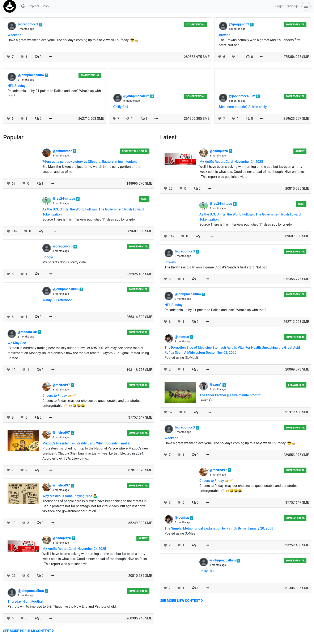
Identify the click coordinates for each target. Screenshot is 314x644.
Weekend (14, 35)
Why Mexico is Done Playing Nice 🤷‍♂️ (70, 496)
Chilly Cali (121, 107)
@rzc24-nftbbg (64, 199)
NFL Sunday (17, 86)
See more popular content (29, 631)
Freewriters (296, 385)
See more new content (182, 601)
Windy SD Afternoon (58, 300)
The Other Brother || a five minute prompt (230, 395)
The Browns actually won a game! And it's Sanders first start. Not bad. (260, 43)
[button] (305, 6)
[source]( (206, 400)
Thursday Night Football (26, 601)
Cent (144, 199)
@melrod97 (62, 385)
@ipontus (182, 337)
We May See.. (18, 343)
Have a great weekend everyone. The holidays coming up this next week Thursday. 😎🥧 (73, 40)
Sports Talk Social (135, 151)
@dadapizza (62, 538)
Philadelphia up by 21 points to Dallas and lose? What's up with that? (54, 93)
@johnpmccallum (31, 75)
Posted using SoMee (180, 533)
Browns (225, 35)
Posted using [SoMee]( (181, 358)
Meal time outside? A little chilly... (244, 107)
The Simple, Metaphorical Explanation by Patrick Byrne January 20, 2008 (219, 528)
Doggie (48, 257)
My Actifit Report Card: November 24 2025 (74, 549)
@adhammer (63, 151)
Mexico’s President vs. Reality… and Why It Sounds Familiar (86, 443)
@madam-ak (28, 332)
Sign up (292, 6)
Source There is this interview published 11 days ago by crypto (89, 219)
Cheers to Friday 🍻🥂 (59, 396)
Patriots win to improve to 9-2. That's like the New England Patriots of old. (62, 607)
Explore (34, 6)
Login (279, 6)
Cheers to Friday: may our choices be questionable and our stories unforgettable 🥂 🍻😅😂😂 (91, 403)
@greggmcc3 (28, 24)
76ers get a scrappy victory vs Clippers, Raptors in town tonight (90, 162)
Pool (46, 6)
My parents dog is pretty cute (64, 262)
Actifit (143, 538)
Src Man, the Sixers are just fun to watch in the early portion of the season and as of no (91, 169)
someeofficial (196, 25)
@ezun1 (216, 384)
